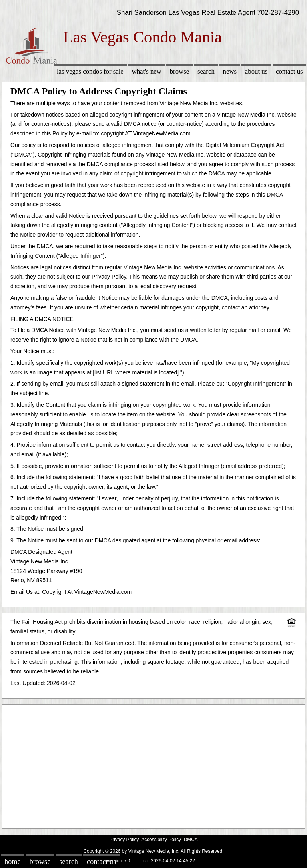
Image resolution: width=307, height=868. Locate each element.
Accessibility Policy (161, 840)
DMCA (191, 840)
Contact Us (289, 71)
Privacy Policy (124, 840)
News (230, 71)
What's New (147, 71)
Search (206, 71)
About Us (256, 71)
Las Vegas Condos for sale (90, 71)
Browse (179, 71)
